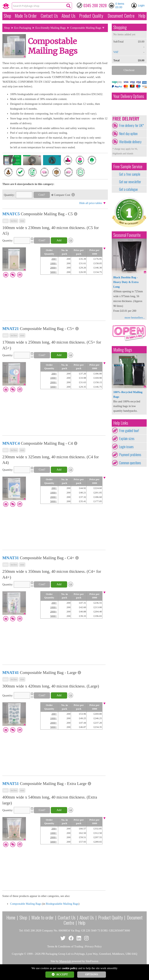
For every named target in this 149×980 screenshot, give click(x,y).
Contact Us (49, 16)
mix (6, 221)
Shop (7, 16)
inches (14, 221)
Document (121, 16)
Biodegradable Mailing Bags (62, 904)
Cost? (42, 195)
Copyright (18, 954)
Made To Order (26, 16)
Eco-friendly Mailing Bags (51, 28)
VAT (116, 52)
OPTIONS (92, 974)
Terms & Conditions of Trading (65, 946)
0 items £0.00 (120, 5)
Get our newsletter (130, 182)
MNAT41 (11, 673)
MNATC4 (11, 443)
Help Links (121, 423)
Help (142, 16)
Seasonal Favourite (127, 235)
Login (141, 5)
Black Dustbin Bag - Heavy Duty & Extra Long (126, 282)
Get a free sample (130, 174)
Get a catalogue (128, 189)
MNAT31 (11, 558)
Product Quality (110, 917)
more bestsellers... (135, 318)
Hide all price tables (91, 203)
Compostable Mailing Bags (26, 904)
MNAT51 (11, 784)
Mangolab (65, 961)
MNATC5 (11, 214)
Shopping (120, 27)
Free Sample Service (128, 166)
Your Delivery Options (129, 96)
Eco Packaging (23, 28)
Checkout (129, 70)
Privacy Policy (94, 946)
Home (11, 917)
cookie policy (70, 968)
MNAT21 (11, 329)
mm (22, 221)
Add (59, 240)
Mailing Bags (123, 350)
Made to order (43, 917)
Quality (91, 16)
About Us (68, 16)
